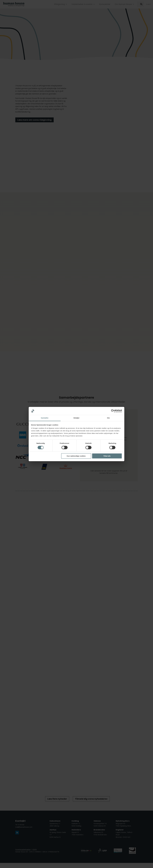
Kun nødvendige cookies (76, 456)
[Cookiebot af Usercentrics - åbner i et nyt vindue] (113, 411)
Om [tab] (108, 418)
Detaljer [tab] (76, 418)
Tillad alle (107, 456)
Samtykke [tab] (45, 418)
